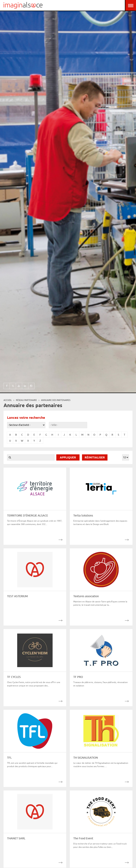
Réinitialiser (95, 458)
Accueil (8, 400)
